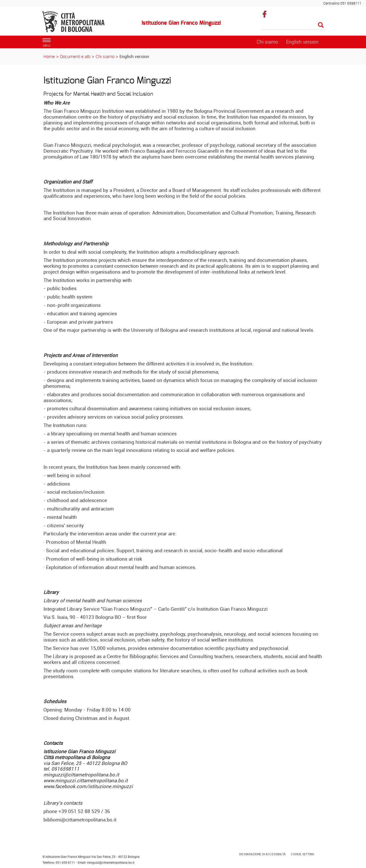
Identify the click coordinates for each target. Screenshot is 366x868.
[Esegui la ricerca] (321, 25)
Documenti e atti (75, 56)
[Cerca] (293, 25)
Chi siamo (105, 56)
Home (49, 56)
